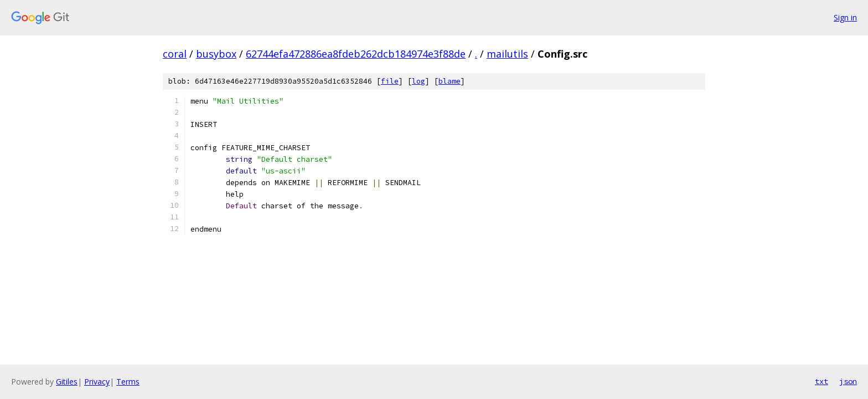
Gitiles (67, 382)
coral (175, 54)
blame (449, 81)
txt (821, 381)
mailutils (507, 54)
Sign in (845, 17)
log (418, 81)
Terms (128, 382)
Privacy (97, 382)
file (390, 81)
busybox (216, 54)
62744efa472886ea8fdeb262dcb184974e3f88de (356, 54)
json (848, 381)
